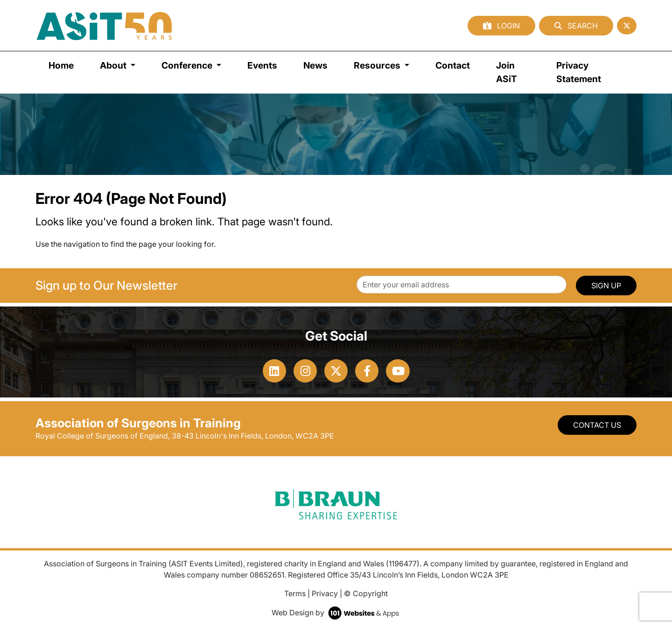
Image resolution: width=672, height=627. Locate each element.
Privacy (325, 593)
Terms (295, 593)
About (114, 65)
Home (61, 65)
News (315, 65)
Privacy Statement (579, 72)
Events (262, 65)
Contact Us (597, 425)
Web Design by (336, 613)
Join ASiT (507, 72)
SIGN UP (606, 286)
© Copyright (366, 593)
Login (501, 26)
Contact (453, 65)
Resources (378, 65)
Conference (188, 65)
